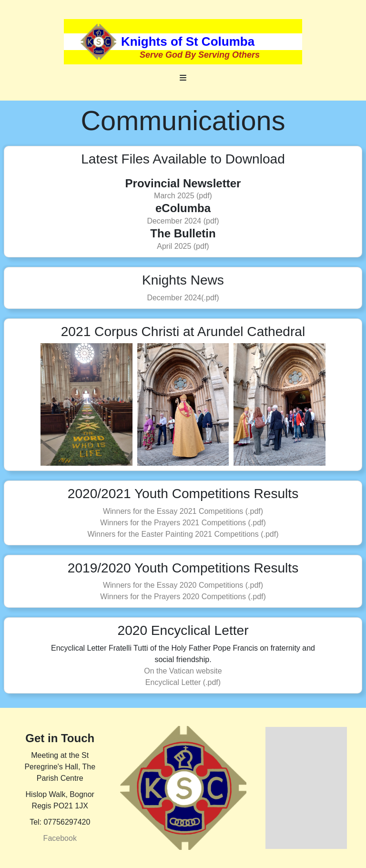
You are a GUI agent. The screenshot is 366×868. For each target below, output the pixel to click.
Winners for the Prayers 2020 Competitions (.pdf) (183, 597)
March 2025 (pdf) (183, 196)
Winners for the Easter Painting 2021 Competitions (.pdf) (183, 534)
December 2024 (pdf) (183, 221)
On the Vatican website (183, 671)
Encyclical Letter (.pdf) (183, 682)
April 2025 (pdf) (183, 246)
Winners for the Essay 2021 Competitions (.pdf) (183, 511)
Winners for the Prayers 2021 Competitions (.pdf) (183, 523)
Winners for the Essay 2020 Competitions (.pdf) (183, 585)
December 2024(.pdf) (183, 298)
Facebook (60, 838)
